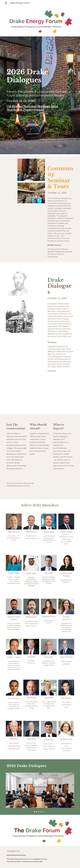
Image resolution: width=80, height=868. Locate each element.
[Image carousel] (40, 792)
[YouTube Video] (22, 400)
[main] (40, 95)
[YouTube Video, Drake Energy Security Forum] (57, 400)
